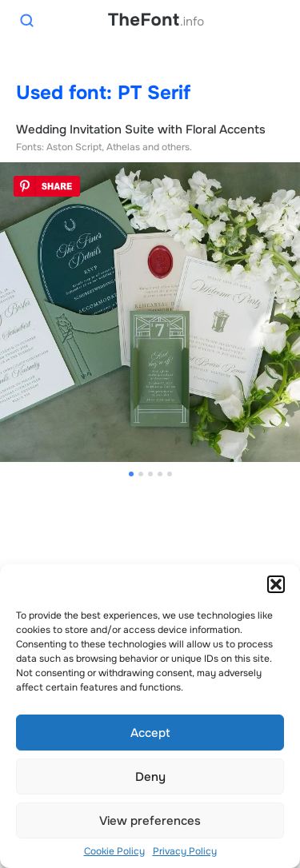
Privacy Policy (185, 851)
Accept (150, 733)
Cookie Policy (114, 851)
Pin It (47, 186)
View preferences (150, 821)
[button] (276, 584)
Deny (150, 777)
